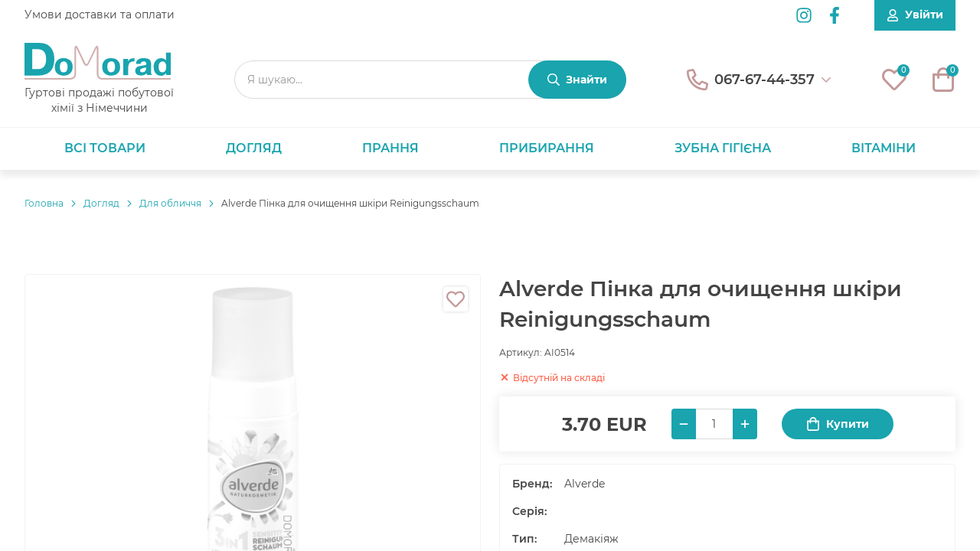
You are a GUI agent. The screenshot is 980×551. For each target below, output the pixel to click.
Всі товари (105, 148)
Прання (390, 148)
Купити (838, 424)
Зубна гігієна (723, 148)
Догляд (254, 148)
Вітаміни (884, 148)
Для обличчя (170, 203)
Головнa (44, 203)
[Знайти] (577, 80)
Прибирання (547, 148)
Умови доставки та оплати (100, 15)
